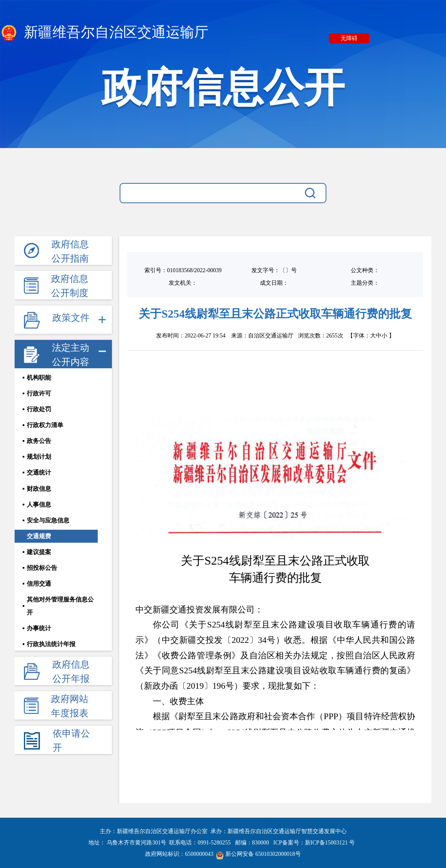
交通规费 (39, 549)
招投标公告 (42, 583)
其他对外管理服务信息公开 (63, 617)
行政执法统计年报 (51, 651)
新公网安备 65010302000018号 (258, 854)
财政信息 (39, 498)
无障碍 (349, 38)
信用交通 (39, 600)
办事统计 (39, 634)
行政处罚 (39, 413)
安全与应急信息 (48, 532)
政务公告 (39, 447)
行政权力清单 (45, 430)
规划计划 (39, 464)
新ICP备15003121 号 (330, 843)
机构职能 (39, 379)
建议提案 (39, 566)
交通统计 (39, 481)
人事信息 (39, 515)
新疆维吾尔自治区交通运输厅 (104, 33)
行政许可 (39, 396)
